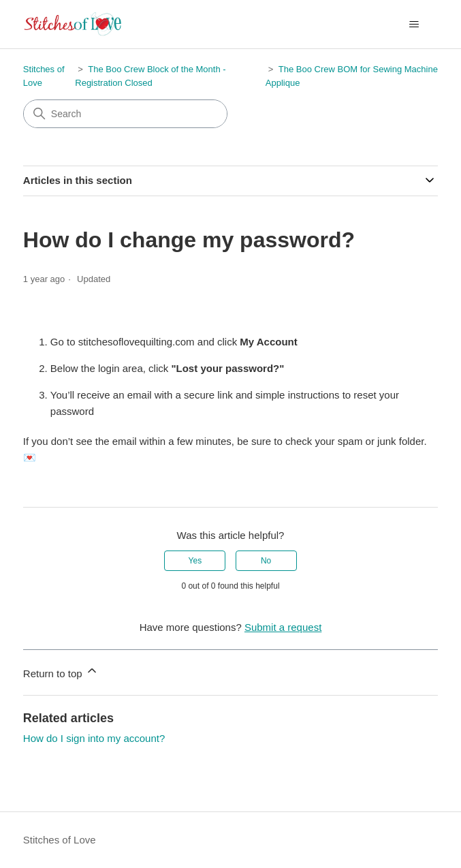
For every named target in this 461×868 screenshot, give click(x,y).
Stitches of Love (60, 840)
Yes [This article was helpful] (195, 561)
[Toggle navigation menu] (414, 25)
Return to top (61, 671)
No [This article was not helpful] (266, 561)
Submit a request (283, 627)
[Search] (125, 114)
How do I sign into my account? (94, 738)
